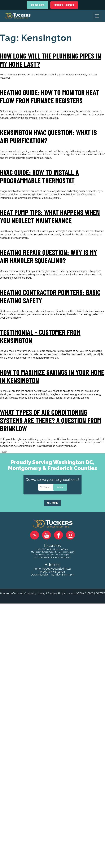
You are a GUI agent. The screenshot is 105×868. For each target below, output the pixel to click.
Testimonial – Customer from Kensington (40, 335)
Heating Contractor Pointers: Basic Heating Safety (50, 295)
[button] (97, 16)
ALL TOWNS (52, 501)
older (3, 451)
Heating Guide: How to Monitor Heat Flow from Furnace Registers (49, 96)
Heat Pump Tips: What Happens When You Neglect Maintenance (50, 216)
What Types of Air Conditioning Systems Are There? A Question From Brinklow (51, 419)
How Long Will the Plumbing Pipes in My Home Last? (51, 60)
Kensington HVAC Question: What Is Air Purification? (48, 136)
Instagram (70, 534)
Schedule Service (64, 5)
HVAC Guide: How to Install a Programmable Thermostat (39, 176)
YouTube (47, 534)
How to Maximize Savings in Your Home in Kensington (52, 375)
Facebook (58, 534)
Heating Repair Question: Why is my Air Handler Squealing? (49, 256)
